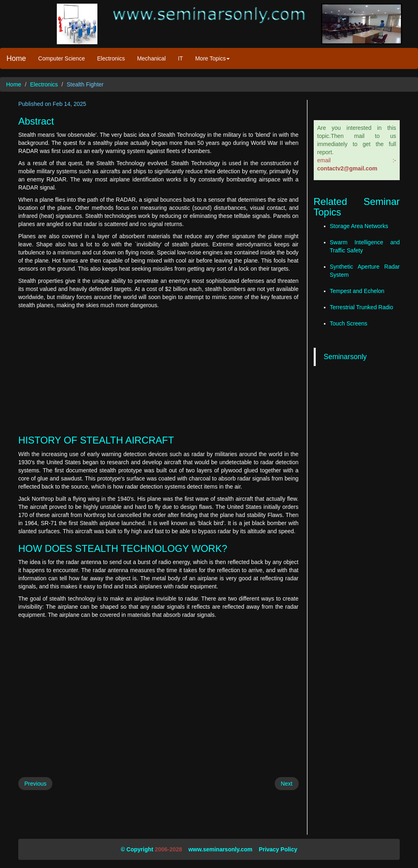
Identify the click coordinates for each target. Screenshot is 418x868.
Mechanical (152, 58)
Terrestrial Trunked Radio (362, 307)
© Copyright (137, 849)
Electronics (111, 58)
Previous (35, 784)
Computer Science (61, 58)
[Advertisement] (158, 370)
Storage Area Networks (359, 226)
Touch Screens (349, 323)
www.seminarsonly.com (220, 849)
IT (180, 58)
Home (16, 58)
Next (287, 784)
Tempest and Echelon (357, 291)
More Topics (212, 58)
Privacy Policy (278, 849)
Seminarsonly (345, 357)
